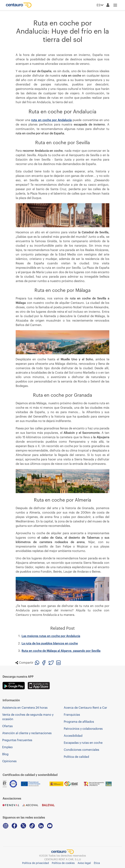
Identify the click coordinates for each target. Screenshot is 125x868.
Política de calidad (76, 757)
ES (100, 5)
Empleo (7, 747)
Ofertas (7, 726)
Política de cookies (63, 863)
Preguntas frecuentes (17, 740)
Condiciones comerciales (81, 750)
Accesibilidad (73, 736)
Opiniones (9, 761)
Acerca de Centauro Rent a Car (85, 708)
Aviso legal (84, 863)
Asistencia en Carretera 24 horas (25, 708)
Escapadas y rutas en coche (83, 743)
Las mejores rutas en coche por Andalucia (51, 636)
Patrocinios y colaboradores (83, 729)
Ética (97, 863)
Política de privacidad (35, 863)
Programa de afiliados (79, 722)
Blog (5, 754)
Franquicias (72, 715)
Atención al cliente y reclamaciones (27, 733)
